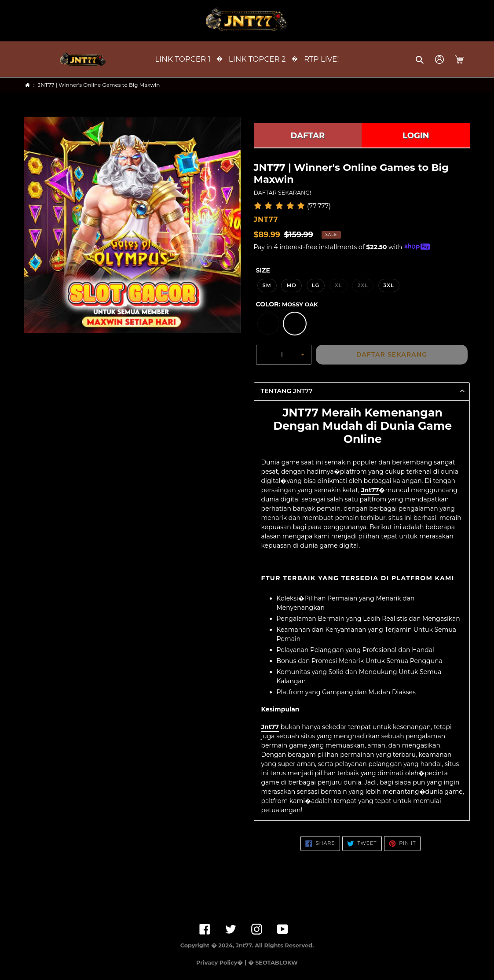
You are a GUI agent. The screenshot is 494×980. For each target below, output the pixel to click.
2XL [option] (362, 285)
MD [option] (291, 285)
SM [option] (267, 285)
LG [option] (316, 285)
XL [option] (338, 285)
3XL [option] (389, 285)
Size (263, 270)
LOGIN (416, 136)
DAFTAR (308, 136)
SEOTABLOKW (276, 963)
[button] (420, 59)
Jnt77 (370, 490)
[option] (268, 324)
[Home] (27, 85)
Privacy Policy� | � (225, 963)
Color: (287, 304)
